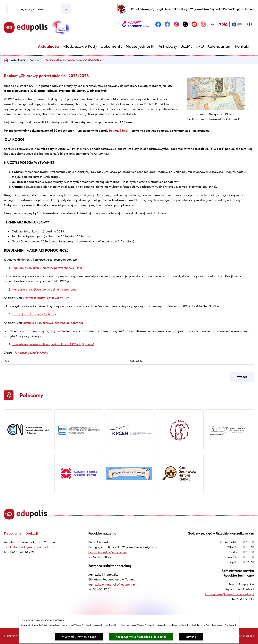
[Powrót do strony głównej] (6, 60)
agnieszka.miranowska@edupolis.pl (112, 584)
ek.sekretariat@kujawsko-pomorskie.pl (29, 547)
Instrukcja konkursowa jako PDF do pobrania (53, 323)
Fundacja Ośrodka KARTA (31, 353)
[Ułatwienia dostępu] (250, 24)
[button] (216, 109)
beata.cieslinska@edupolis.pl (107, 552)
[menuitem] (49, 46)
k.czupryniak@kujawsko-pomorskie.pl (230, 594)
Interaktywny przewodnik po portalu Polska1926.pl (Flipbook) (53, 344)
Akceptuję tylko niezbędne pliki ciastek (141, 637)
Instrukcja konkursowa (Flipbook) (34, 314)
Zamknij (191, 637)
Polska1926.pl (119, 131)
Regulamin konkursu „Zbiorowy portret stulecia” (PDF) (48, 268)
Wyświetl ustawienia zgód (79, 637)
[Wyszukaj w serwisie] (34, 9)
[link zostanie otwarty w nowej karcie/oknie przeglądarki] (135, 24)
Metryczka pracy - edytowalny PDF (46, 298)
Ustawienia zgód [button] (244, 636)
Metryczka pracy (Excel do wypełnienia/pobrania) (45, 289)
